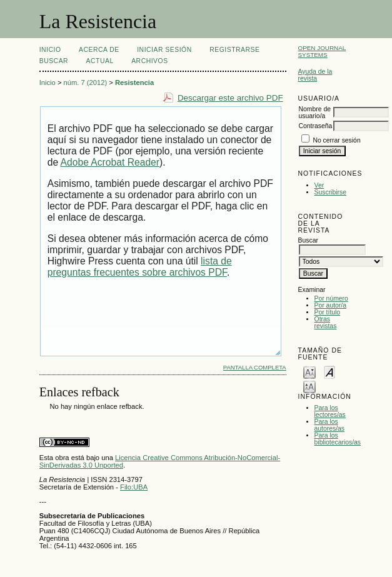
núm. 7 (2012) (86, 83)
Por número (331, 299)
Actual (100, 61)
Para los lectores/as (330, 411)
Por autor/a (330, 305)
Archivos (149, 61)
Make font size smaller (309, 372)
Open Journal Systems (322, 51)
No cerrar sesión (336, 140)
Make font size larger (309, 386)
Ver (319, 185)
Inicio (50, 50)
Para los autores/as (330, 425)
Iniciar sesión (164, 50)
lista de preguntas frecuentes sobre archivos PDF (140, 267)
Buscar (54, 61)
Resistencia (134, 83)
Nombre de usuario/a (315, 113)
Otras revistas (326, 323)
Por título (328, 312)
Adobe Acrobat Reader (110, 162)
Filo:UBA (134, 487)
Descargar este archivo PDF (230, 98)
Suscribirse (330, 192)
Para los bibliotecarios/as (338, 439)
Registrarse (234, 50)
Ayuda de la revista (315, 75)
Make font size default (329, 372)
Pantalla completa (255, 367)
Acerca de (99, 50)
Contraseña (316, 126)
